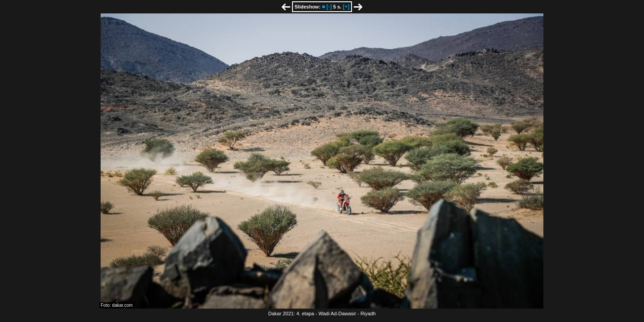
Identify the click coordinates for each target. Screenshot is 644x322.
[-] (329, 7)
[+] (346, 7)
